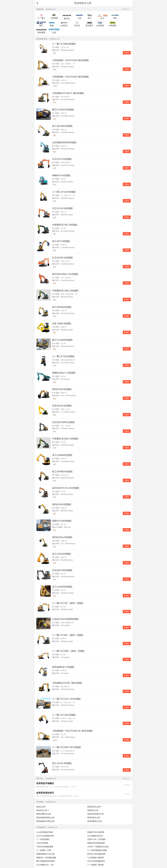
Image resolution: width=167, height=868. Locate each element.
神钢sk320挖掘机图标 (96, 843)
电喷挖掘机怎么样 (44, 814)
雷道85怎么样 (93, 810)
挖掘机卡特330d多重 (96, 832)
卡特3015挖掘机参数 (45, 847)
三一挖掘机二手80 (44, 850)
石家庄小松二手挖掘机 (96, 839)
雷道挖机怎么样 (94, 818)
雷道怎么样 (41, 807)
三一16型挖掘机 (43, 839)
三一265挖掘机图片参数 (97, 850)
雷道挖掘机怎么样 (95, 821)
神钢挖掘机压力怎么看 (45, 854)
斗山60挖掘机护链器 (45, 832)
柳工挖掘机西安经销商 (45, 861)
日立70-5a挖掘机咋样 (45, 836)
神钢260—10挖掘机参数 (46, 858)
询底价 (127, 53)
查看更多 (126, 9)
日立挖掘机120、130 (45, 865)
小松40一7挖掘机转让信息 (98, 847)
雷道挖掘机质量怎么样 (45, 818)
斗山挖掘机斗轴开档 (96, 858)
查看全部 (126, 779)
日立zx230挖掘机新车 (96, 861)
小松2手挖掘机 (42, 843)
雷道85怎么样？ (43, 810)
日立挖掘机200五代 (95, 836)
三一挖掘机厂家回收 (96, 865)
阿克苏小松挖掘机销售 (96, 854)
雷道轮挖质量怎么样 (96, 814)
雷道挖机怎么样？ (95, 807)
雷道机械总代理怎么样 (45, 821)
